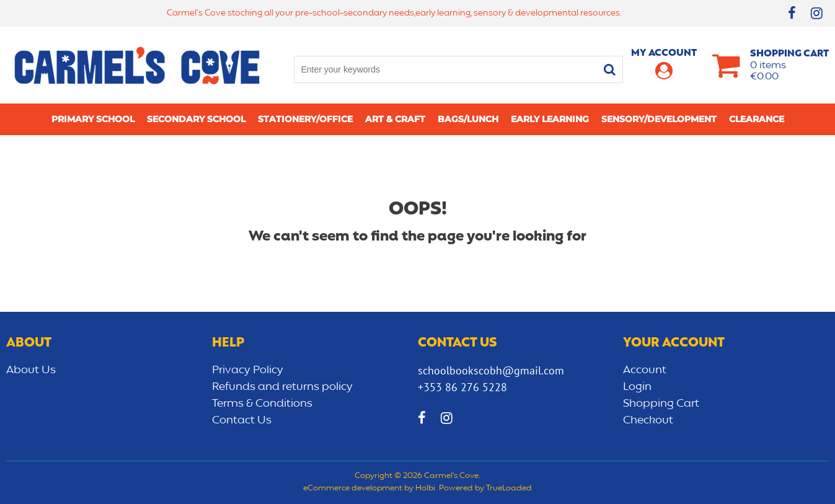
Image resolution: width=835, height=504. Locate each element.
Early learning (550, 119)
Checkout (648, 420)
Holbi (425, 489)
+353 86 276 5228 (462, 387)
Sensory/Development (659, 119)
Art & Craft (395, 119)
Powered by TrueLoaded (485, 489)
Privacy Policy (248, 370)
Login (637, 387)
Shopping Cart (661, 404)
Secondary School (196, 119)
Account (645, 370)
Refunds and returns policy (282, 387)
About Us (31, 370)
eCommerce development (353, 489)
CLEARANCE (757, 119)
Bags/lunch (468, 119)
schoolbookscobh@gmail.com (491, 370)
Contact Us (242, 420)
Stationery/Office (305, 119)
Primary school (93, 119)
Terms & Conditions (262, 404)
